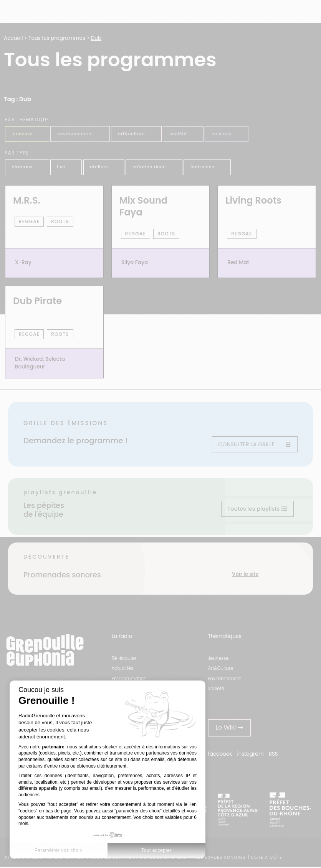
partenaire (53, 747)
